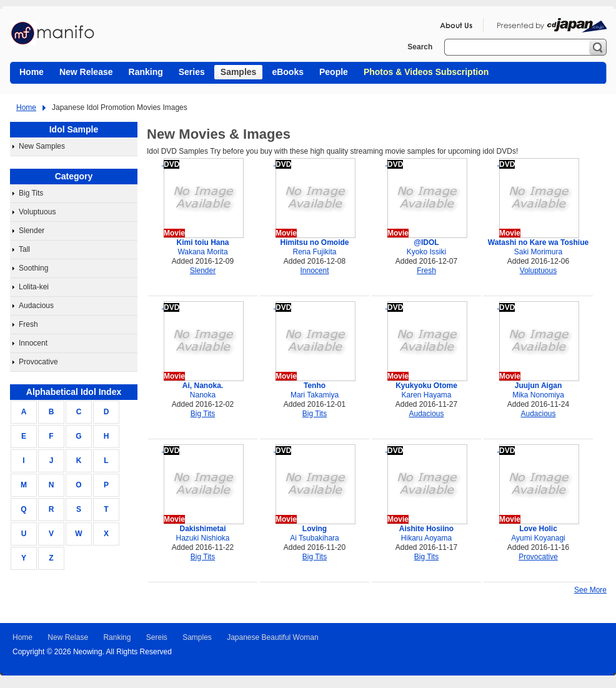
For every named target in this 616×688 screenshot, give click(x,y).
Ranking (117, 637)
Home (26, 107)
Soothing (33, 268)
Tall (24, 249)
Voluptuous (37, 212)
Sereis (157, 637)
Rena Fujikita (314, 252)
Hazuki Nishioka (202, 538)
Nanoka (203, 395)
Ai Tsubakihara (315, 538)
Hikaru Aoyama (426, 538)
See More (590, 590)
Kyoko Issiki (426, 252)
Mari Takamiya (315, 395)
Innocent (33, 343)
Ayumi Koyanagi (538, 538)
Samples (197, 637)
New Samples (42, 146)
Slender (32, 231)
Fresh (28, 324)
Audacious (36, 306)
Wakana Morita (202, 252)
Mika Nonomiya (538, 395)
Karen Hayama (426, 395)
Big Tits (31, 193)
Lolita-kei (34, 287)
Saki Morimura (538, 252)
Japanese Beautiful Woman (273, 637)
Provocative (38, 362)
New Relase (68, 637)
